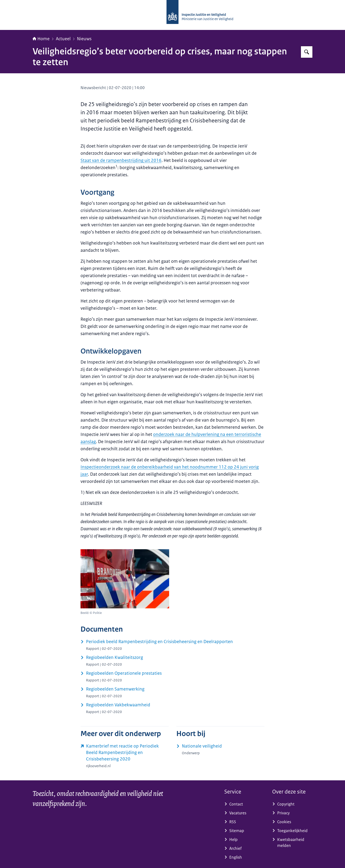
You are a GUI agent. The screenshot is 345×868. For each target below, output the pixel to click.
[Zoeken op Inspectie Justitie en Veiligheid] (307, 52)
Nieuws (84, 39)
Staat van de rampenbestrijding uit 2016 (121, 160)
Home (41, 39)
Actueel (63, 39)
